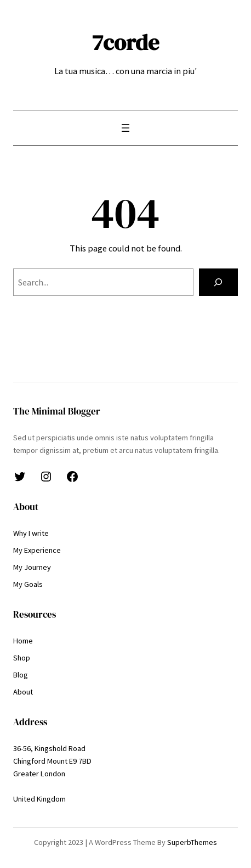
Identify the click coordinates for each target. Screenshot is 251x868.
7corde (125, 42)
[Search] (218, 282)
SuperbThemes (192, 842)
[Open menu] (125, 128)
